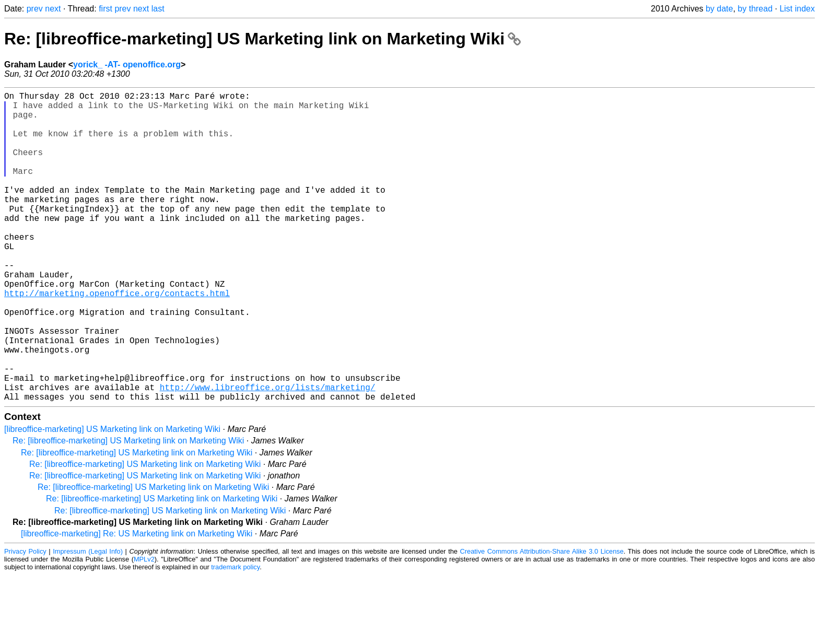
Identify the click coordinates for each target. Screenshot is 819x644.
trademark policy (235, 636)
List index (797, 9)
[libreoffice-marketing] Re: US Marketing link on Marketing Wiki (137, 602)
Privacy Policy (25, 620)
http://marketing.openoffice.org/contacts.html (117, 339)
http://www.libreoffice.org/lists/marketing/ (268, 454)
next (53, 9)
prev (35, 9)
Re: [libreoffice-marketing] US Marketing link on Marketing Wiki (262, 39)
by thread (755, 9)
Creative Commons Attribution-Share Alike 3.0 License (542, 620)
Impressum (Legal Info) (88, 620)
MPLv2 (144, 628)
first (106, 9)
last (158, 9)
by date (719, 9)
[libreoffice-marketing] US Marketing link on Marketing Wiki (112, 498)
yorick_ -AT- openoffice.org (127, 65)
